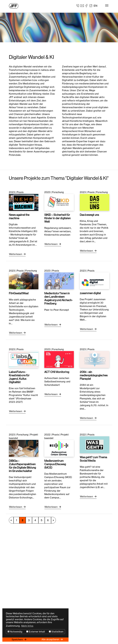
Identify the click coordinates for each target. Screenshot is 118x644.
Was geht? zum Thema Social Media (93, 459)
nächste (53, 520)
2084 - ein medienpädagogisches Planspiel (94, 375)
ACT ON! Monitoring (57, 372)
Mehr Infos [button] (27, 626)
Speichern (18, 639)
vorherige (11, 520)
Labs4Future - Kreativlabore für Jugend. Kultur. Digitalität (19, 377)
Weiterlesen (16, 254)
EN (95, 6)
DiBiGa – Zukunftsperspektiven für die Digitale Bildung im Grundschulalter (22, 466)
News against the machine (19, 216)
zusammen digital (90, 293)
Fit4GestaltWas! (19, 293)
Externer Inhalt (36, 632)
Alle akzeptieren (51, 639)
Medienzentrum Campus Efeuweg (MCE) (55, 464)
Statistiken (56, 632)
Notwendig (15, 632)
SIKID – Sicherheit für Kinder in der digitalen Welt (58, 218)
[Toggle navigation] (107, 5)
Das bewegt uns (89, 215)
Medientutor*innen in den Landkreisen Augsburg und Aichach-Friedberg (59, 298)
